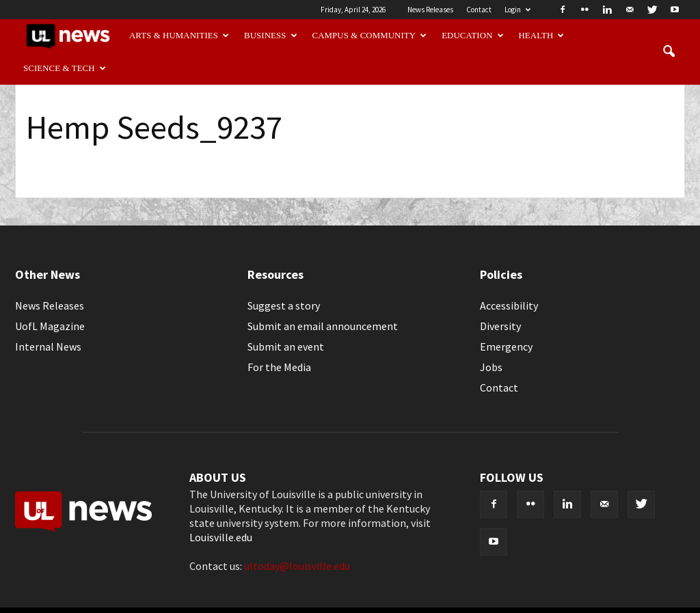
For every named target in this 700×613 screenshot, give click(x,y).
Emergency (506, 346)
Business (271, 36)
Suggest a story (284, 305)
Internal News (48, 346)
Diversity (500, 326)
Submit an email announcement (323, 326)
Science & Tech (65, 68)
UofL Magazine (50, 326)
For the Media (279, 367)
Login (517, 10)
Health (542, 36)
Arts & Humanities (179, 36)
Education (473, 36)
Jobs (491, 367)
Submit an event (286, 346)
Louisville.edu (221, 537)
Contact (479, 10)
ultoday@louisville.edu (297, 566)
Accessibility (509, 305)
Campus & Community (370, 36)
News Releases (430, 10)
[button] (669, 52)
